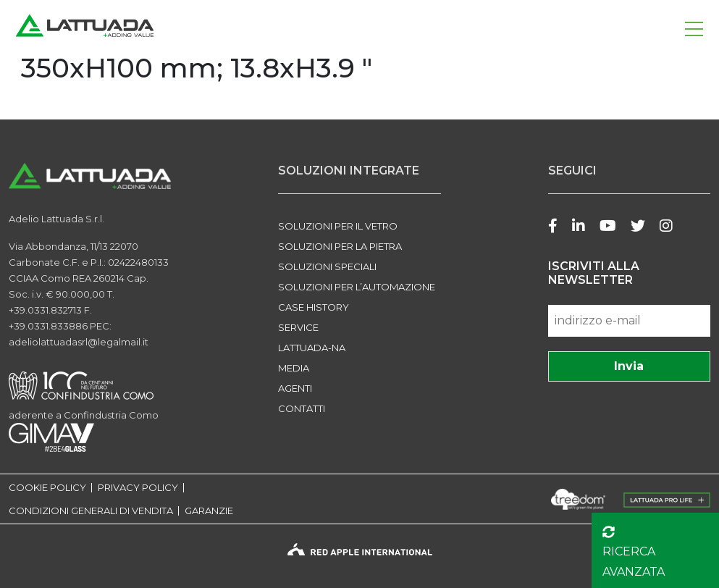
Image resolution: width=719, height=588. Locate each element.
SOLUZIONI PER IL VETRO (338, 226)
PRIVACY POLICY (138, 488)
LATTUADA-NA (312, 348)
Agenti (295, 388)
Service (298, 327)
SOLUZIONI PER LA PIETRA (340, 246)
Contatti (302, 408)
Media (294, 368)
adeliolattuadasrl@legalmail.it (79, 342)
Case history (314, 307)
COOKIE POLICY (47, 488)
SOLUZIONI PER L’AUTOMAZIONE (357, 287)
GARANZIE (209, 511)
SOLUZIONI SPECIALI (327, 266)
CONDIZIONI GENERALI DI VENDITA (91, 511)
